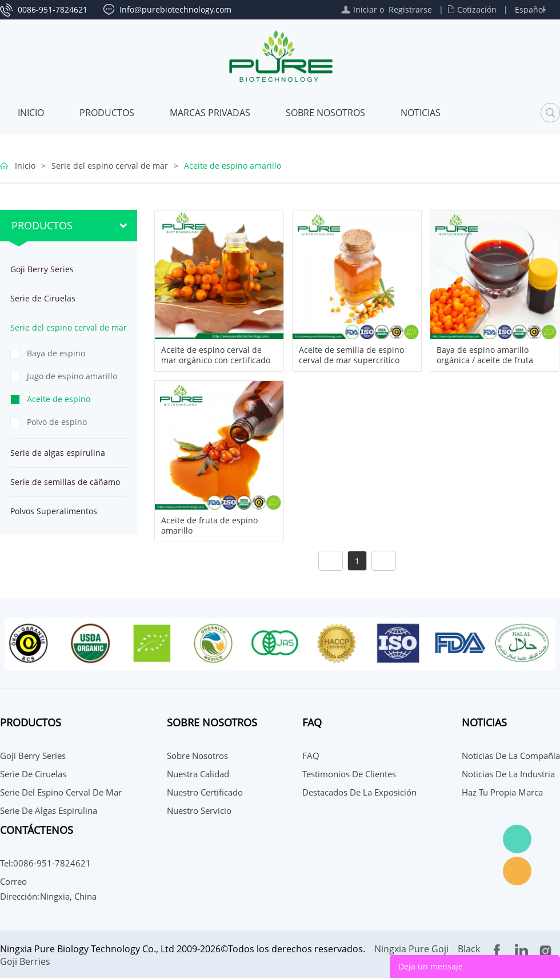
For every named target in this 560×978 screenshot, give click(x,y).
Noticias (421, 113)
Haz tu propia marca (502, 792)
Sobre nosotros (325, 113)
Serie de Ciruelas (43, 298)
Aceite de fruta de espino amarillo (209, 526)
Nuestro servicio (199, 810)
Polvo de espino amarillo (57, 425)
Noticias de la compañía (511, 756)
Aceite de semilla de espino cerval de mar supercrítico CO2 (351, 360)
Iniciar (365, 9)
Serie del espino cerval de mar (110, 166)
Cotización (477, 9)
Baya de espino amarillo (56, 356)
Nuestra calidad (198, 774)
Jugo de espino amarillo (72, 376)
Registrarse (410, 9)
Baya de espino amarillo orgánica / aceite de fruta (485, 355)
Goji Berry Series (42, 269)
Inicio (31, 113)
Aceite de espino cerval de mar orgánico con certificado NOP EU (216, 360)
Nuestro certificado (205, 792)
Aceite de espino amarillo (233, 166)
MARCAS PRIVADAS (210, 113)
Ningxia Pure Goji (411, 949)
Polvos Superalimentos (54, 511)
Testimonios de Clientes (349, 774)
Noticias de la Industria (508, 774)
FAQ (311, 756)
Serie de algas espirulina (58, 453)
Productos (107, 113)
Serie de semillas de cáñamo (65, 482)
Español (530, 9)
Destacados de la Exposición (359, 792)
